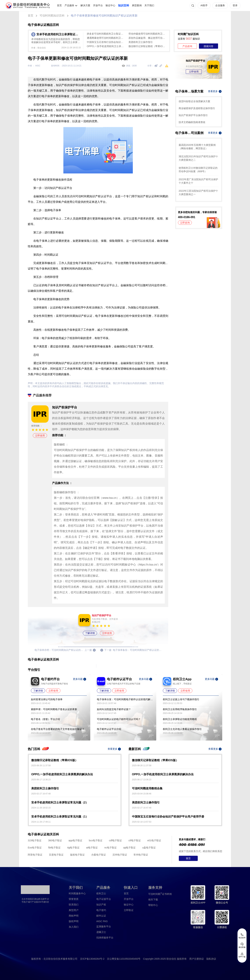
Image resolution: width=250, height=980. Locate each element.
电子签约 (101, 910)
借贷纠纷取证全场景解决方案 (194, 101)
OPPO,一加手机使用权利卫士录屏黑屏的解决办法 (106, 46)
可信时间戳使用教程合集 (147, 788)
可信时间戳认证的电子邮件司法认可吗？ (119, 719)
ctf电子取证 (135, 840)
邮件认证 (101, 916)
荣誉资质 (74, 899)
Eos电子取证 (35, 848)
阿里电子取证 (35, 855)
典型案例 (137, 5)
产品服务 (69, 5)
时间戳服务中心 (77, 893)
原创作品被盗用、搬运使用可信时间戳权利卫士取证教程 (148, 38)
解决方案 (85, 5)
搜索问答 (209, 46)
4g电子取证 (73, 848)
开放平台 (98, 5)
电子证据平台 (104, 899)
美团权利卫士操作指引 (141, 42)
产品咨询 (187, 46)
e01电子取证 (154, 840)
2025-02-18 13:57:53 (142, 822)
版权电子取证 (77, 855)
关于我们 (149, 5)
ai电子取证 (92, 848)
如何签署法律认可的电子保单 (47, 699)
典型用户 (74, 910)
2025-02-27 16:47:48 (41, 794)
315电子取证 (35, 840)
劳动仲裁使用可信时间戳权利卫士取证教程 (148, 34)
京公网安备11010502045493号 (124, 959)
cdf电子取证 (115, 840)
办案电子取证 (99, 855)
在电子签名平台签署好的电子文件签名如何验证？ (58, 729)
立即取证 (129, 910)
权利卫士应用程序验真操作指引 (180, 709)
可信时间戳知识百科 (52, 16)
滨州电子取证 (120, 855)
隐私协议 (211, 959)
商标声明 (74, 916)
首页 (59, 5)
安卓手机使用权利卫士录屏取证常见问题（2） (60, 802)
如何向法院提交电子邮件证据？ (114, 709)
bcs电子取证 (96, 840)
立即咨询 (185, 223)
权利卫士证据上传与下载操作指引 (181, 699)
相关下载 (153, 900)
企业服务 (220, 5)
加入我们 (74, 927)
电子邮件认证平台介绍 (109, 729)
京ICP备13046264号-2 (92, 959)
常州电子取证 (141, 855)
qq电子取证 (130, 848)
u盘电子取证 (149, 848)
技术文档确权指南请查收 (192, 122)
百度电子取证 (56, 855)
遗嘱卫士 (101, 932)
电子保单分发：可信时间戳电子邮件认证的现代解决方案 (125, 699)
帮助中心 (153, 905)
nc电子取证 (111, 848)
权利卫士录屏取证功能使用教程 (180, 719)
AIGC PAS (102, 921)
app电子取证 (75, 840)
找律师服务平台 (105, 938)
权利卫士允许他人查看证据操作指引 (182, 729)
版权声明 (74, 921)
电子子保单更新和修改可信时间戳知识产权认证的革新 (104, 16)
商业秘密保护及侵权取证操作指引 (197, 108)
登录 (235, 5)
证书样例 (160, 894)
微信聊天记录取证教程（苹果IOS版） (148, 46)
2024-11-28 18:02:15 (41, 808)
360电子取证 (55, 840)
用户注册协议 (197, 959)
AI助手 (204, 5)
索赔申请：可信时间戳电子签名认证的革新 (54, 709)
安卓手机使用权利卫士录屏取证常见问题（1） (60, 817)
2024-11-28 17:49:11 (41, 822)
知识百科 (124, 5)
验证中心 (110, 5)
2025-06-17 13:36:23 (41, 780)
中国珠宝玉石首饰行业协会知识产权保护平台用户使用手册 (106, 42)
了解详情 (90, 633)
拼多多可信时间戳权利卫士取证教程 (106, 34)
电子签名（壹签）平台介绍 (45, 719)
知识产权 (101, 905)
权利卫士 (101, 893)
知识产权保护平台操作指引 (193, 115)
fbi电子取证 (54, 848)
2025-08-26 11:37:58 (41, 766)
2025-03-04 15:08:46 (142, 794)
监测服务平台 (104, 926)
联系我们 (74, 905)
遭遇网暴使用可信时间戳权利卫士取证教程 (106, 38)
